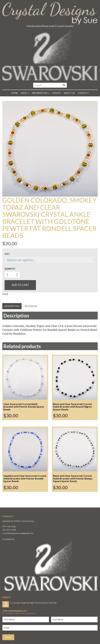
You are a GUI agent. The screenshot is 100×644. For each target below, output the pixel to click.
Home (15, 93)
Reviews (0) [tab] (31, 306)
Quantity (10, 269)
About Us (69, 93)
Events (57, 93)
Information (41, 93)
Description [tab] (12, 306)
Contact (83, 93)
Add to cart (20, 285)
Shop (25, 93)
